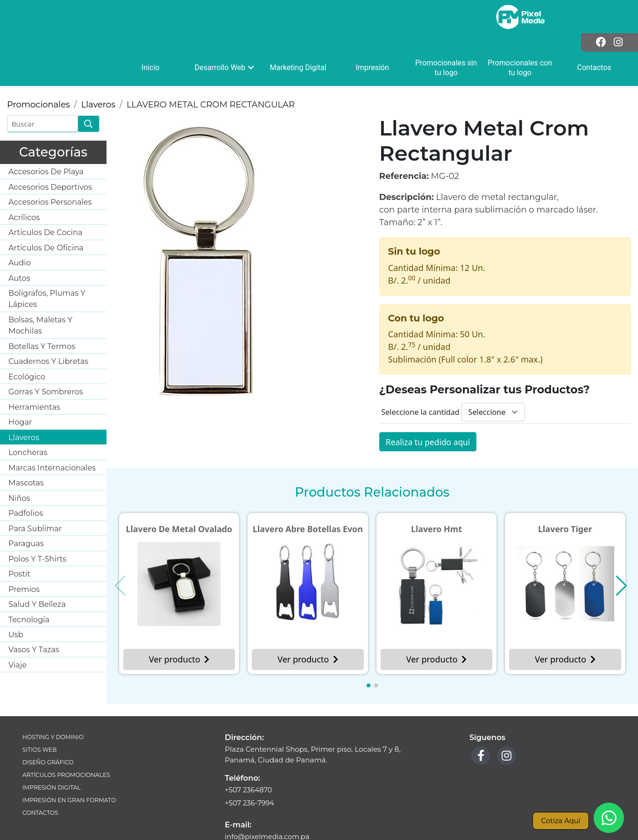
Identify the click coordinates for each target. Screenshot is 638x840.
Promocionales (39, 72)
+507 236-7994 (250, 772)
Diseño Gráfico (49, 731)
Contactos (41, 784)
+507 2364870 (249, 758)
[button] (369, 654)
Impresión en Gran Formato (71, 771)
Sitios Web (40, 718)
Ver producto (179, 627)
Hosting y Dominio (54, 705)
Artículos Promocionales (68, 744)
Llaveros (98, 72)
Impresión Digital (53, 758)
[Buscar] (43, 91)
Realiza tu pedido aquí (429, 409)
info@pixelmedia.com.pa (268, 806)
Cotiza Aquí (560, 820)
